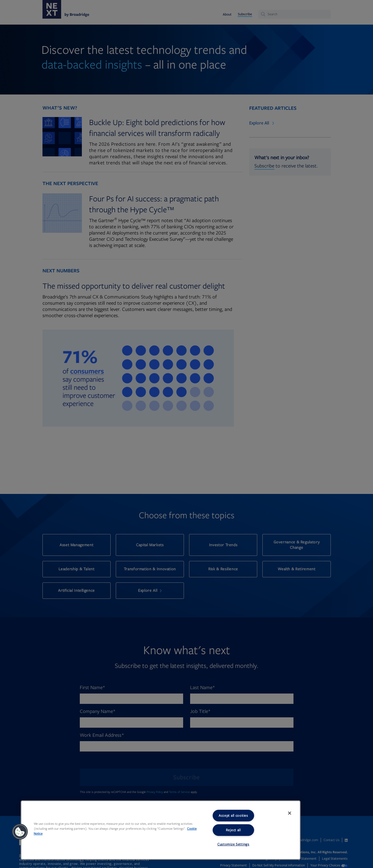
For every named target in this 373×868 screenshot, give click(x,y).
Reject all (233, 830)
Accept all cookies (233, 816)
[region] (161, 830)
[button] (20, 832)
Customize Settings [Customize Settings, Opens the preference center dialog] (233, 844)
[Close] (290, 813)
